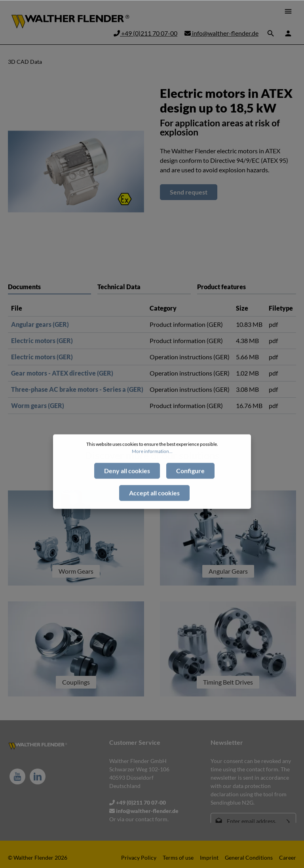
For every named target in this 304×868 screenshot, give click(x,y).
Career (288, 858)
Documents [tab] (24, 287)
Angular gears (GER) (40, 324)
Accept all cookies (154, 508)
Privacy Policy (139, 858)
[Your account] (288, 33)
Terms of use (178, 858)
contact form (151, 819)
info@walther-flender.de (221, 33)
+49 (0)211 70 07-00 (145, 33)
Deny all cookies (127, 486)
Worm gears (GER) (38, 405)
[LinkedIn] (38, 776)
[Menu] (288, 11)
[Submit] (288, 821)
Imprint (209, 858)
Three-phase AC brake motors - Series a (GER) (77, 389)
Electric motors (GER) (42, 341)
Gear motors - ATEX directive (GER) (62, 373)
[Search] (271, 33)
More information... (152, 466)
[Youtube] (17, 776)
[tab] (144, 287)
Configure (190, 486)
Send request (189, 192)
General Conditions (249, 858)
